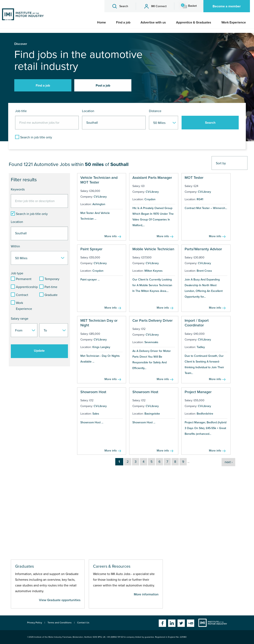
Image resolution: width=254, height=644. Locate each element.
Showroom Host (93, 392)
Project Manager (198, 392)
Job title (21, 111)
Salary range (20, 319)
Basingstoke (152, 414)
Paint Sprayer (91, 249)
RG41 (200, 199)
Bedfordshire (205, 414)
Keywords (18, 189)
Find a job (123, 22)
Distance (155, 111)
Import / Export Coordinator (197, 323)
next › (229, 462)
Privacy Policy (35, 623)
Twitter (181, 623)
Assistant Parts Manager (152, 178)
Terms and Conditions (60, 623)
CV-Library (100, 197)
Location (88, 111)
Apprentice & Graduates (194, 22)
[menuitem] (101, 22)
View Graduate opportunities (60, 600)
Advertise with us (153, 22)
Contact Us (83, 623)
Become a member (227, 6)
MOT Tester (194, 178)
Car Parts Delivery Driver (153, 320)
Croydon (150, 199)
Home (101, 22)
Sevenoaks (151, 342)
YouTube (191, 623)
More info (111, 236)
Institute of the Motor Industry (213, 623)
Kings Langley (101, 347)
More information (146, 594)
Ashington (99, 204)
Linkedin (172, 623)
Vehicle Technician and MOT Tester (99, 180)
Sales (96, 414)
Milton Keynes (154, 271)
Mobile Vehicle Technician (153, 249)
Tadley (201, 347)
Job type (17, 273)
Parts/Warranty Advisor (203, 249)
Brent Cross (204, 271)
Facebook (162, 623)
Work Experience (234, 22)
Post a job (103, 86)
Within (15, 246)
